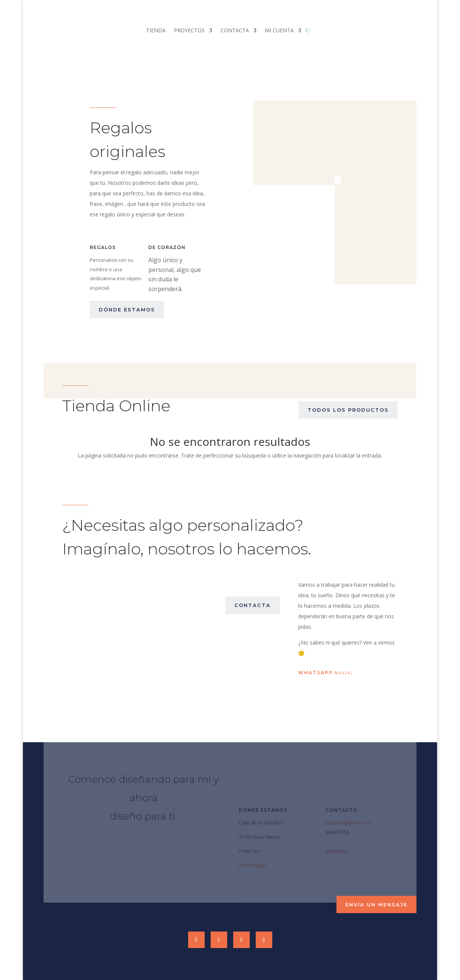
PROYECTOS (189, 31)
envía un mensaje (376, 904)
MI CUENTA (279, 31)
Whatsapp (316, 673)
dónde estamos (127, 310)
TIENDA (156, 31)
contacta (253, 605)
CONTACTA (235, 31)
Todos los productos (348, 410)
